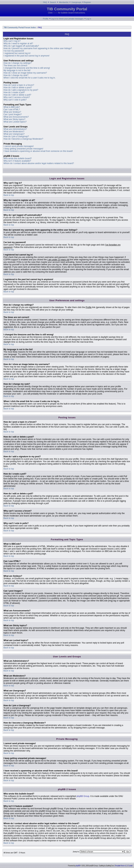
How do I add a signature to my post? (21, 90)
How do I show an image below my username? (25, 73)
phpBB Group (83, 796)
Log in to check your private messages (67, 19)
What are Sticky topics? (14, 119)
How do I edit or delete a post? (18, 88)
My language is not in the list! (17, 70)
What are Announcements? (16, 117)
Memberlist (64, 2)
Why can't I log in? (12, 41)
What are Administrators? (15, 129)
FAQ (45, 2)
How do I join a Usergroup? (16, 136)
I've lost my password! (14, 51)
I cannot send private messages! (19, 146)
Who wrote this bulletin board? (18, 158)
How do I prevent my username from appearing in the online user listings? (38, 48)
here (55, 13)
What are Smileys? (12, 112)
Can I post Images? (13, 114)
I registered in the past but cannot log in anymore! (27, 56)
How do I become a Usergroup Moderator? (23, 139)
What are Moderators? (14, 132)
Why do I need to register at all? (18, 44)
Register (87, 2)
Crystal (130, 866)
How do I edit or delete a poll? (17, 95)
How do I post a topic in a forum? (19, 85)
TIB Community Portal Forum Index (20, 27)
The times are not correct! (15, 66)
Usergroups (76, 2)
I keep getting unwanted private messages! (23, 149)
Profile (46, 19)
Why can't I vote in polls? (15, 100)
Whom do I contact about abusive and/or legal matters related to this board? (39, 163)
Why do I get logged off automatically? (21, 46)
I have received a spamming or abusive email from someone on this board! (38, 151)
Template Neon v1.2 (121, 866)
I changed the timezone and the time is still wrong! (27, 68)
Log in (88, 19)
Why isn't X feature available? (17, 161)
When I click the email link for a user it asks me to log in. (29, 78)
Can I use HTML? (12, 110)
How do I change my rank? (16, 75)
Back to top (9, 195)
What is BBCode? (12, 107)
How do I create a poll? (14, 92)
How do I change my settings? (18, 63)
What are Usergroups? (14, 134)
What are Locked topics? (15, 122)
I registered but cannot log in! (17, 53)
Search (53, 2)
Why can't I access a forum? (17, 97)
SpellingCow (110, 866)
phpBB (78, 866)
